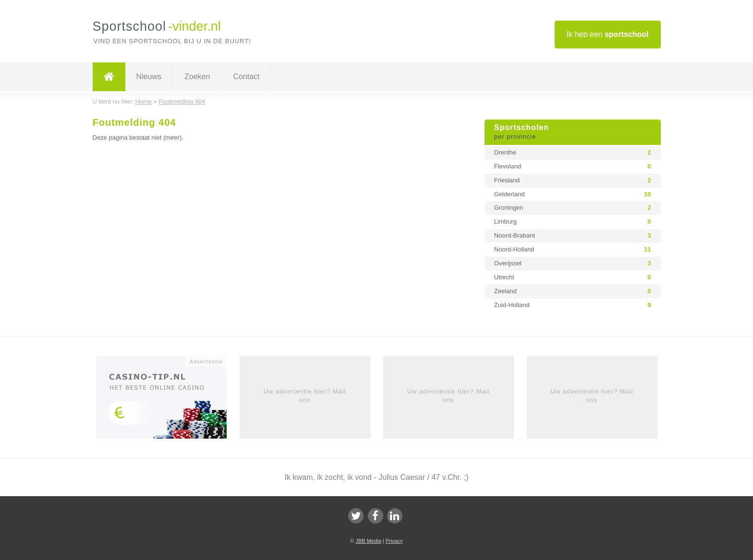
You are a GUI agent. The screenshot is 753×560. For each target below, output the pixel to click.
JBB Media (368, 541)
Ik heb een (608, 34)
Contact (246, 77)
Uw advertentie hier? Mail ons (305, 396)
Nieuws (149, 77)
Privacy (394, 541)
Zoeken (197, 77)
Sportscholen (573, 132)
